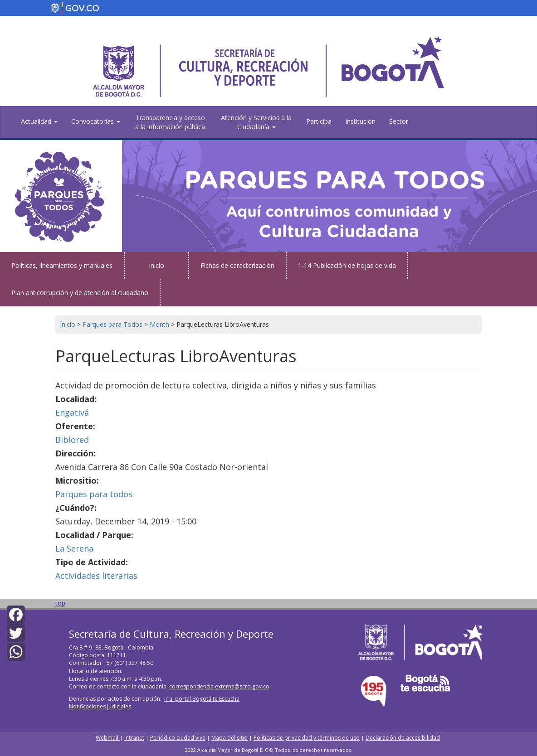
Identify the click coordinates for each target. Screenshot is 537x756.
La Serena (74, 548)
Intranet (134, 738)
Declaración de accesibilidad (403, 738)
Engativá (72, 412)
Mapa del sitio (229, 738)
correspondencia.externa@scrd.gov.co (219, 686)
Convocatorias (96, 121)
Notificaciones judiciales (100, 706)
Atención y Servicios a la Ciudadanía (256, 122)
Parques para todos (94, 494)
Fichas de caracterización (237, 265)
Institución (360, 121)
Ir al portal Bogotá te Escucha (202, 699)
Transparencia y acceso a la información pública (170, 122)
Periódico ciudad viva (178, 738)
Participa (319, 121)
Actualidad (39, 121)
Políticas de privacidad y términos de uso (307, 738)
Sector (399, 121)
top (60, 603)
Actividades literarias (96, 576)
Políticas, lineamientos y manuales (62, 265)
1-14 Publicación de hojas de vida (347, 265)
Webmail (108, 738)
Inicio (156, 265)
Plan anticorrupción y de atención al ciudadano (80, 293)
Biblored (72, 440)
